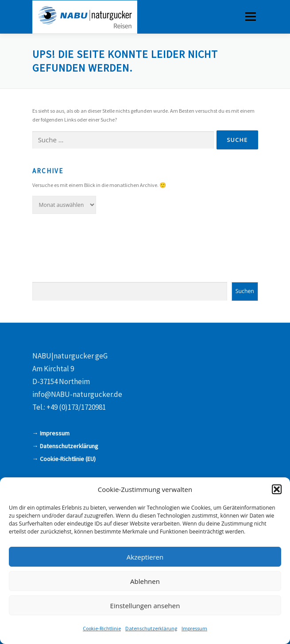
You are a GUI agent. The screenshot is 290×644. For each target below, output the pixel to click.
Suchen (245, 291)
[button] (277, 489)
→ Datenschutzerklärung (65, 446)
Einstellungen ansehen (145, 606)
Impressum (194, 628)
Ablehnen (145, 581)
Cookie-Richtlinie (102, 628)
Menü (250, 17)
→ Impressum (51, 433)
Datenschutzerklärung (151, 628)
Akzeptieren (145, 557)
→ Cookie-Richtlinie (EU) (64, 459)
